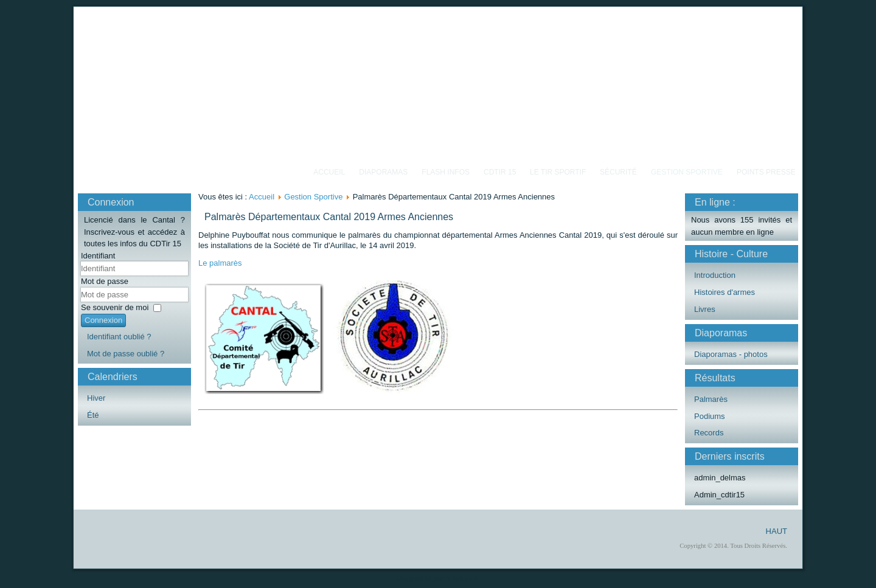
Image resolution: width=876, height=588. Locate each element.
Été (93, 415)
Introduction (715, 275)
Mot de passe (105, 281)
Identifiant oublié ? (119, 337)
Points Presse (766, 172)
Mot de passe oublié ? (126, 354)
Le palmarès (220, 263)
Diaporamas (383, 172)
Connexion (103, 320)
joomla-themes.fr (455, 579)
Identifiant (98, 256)
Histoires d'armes (725, 292)
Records (709, 433)
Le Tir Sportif (558, 172)
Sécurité (618, 172)
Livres (705, 309)
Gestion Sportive (687, 172)
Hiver (96, 398)
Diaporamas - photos (731, 354)
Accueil (329, 172)
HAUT (777, 531)
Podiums (710, 416)
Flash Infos (446, 172)
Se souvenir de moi (115, 307)
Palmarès (711, 399)
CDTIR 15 (500, 172)
